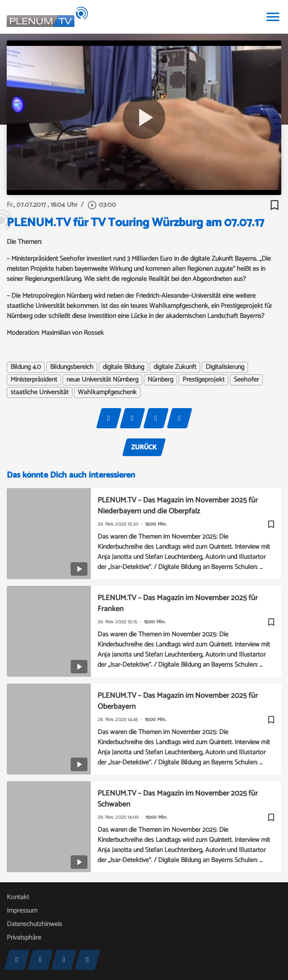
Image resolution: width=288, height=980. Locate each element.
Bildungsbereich (72, 367)
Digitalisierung (225, 367)
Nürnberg (160, 380)
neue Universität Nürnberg (102, 380)
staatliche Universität (40, 393)
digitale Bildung (123, 367)
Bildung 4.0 (26, 367)
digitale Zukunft (175, 367)
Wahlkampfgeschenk (107, 393)
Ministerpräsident (34, 380)
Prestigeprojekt (203, 380)
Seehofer (246, 380)
